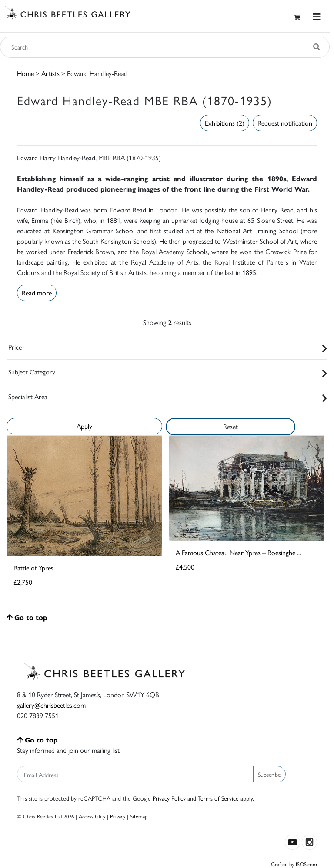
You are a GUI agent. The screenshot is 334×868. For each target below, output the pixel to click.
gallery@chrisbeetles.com (51, 705)
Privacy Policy (169, 798)
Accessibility (92, 816)
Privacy (118, 816)
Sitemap (139, 816)
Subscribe (269, 774)
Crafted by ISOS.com (294, 864)
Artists (50, 73)
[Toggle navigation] (317, 17)
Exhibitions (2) (225, 123)
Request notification (285, 123)
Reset (230, 426)
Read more (37, 293)
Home (25, 73)
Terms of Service (218, 798)
